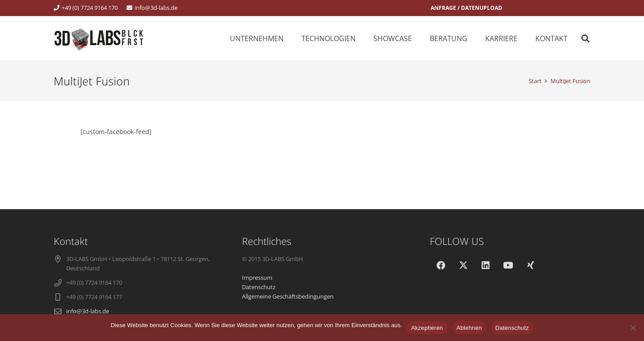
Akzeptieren (427, 328)
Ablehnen (469, 328)
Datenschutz (512, 328)
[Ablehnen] (633, 328)
